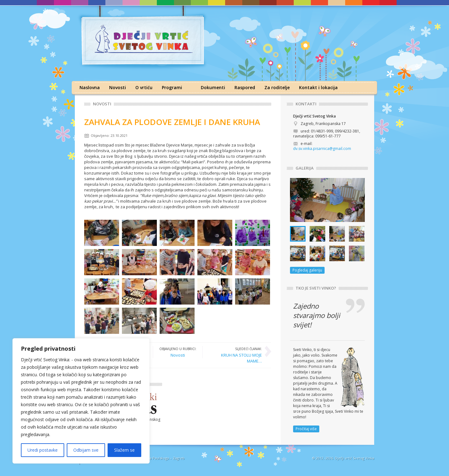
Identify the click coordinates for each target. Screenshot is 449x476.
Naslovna (90, 87)
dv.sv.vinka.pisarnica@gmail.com (322, 149)
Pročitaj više (306, 429)
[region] (81, 401)
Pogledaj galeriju (307, 270)
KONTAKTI (306, 104)
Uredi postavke (43, 450)
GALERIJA (305, 168)
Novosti (118, 87)
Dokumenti (213, 87)
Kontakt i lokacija (318, 87)
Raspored (245, 87)
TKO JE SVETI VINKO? (316, 288)
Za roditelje (277, 87)
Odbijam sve (86, 450)
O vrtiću (144, 87)
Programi (172, 87)
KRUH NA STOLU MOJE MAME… (235, 355)
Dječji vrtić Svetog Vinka (355, 458)
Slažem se (124, 450)
